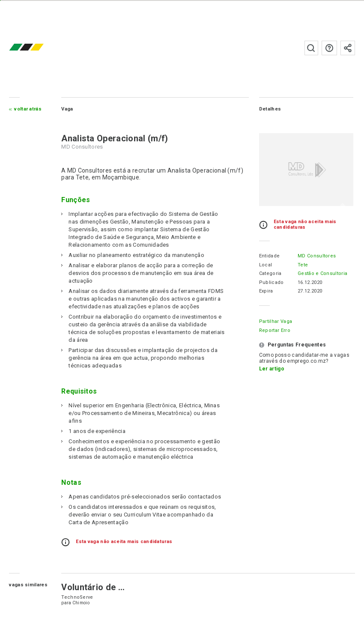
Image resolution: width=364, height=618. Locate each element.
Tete (303, 265)
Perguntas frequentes (329, 48)
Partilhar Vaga (276, 321)
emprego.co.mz (39, 48)
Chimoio (81, 603)
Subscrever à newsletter (348, 48)
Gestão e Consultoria (322, 273)
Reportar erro (275, 330)
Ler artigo (272, 369)
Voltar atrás (28, 109)
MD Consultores (317, 256)
